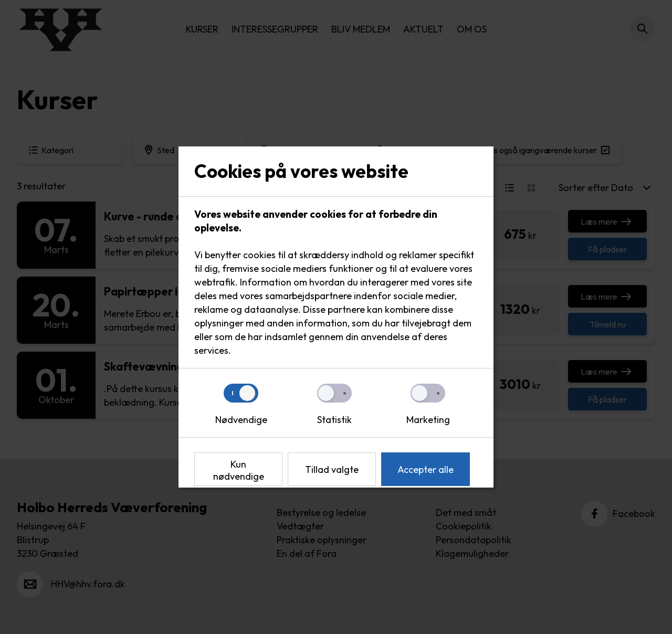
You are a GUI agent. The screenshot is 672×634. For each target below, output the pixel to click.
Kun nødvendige (239, 470)
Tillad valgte (332, 469)
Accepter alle (426, 469)
